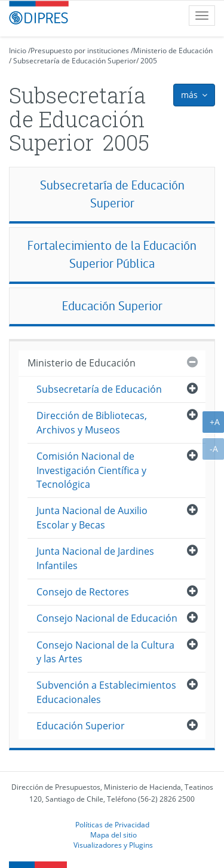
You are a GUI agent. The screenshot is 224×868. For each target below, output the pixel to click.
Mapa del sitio (113, 835)
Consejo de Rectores (83, 592)
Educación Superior (112, 306)
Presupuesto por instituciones (80, 51)
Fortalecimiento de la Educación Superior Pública (112, 254)
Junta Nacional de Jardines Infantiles (95, 558)
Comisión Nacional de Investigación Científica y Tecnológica (91, 470)
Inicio (18, 51)
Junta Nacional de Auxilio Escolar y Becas (92, 517)
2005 (149, 61)
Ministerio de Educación (173, 51)
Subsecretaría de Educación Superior (75, 61)
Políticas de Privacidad (112, 824)
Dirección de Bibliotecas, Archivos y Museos (92, 422)
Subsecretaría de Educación (99, 389)
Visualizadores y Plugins (113, 845)
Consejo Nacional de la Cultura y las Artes (105, 652)
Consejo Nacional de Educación (107, 618)
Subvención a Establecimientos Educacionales (106, 692)
